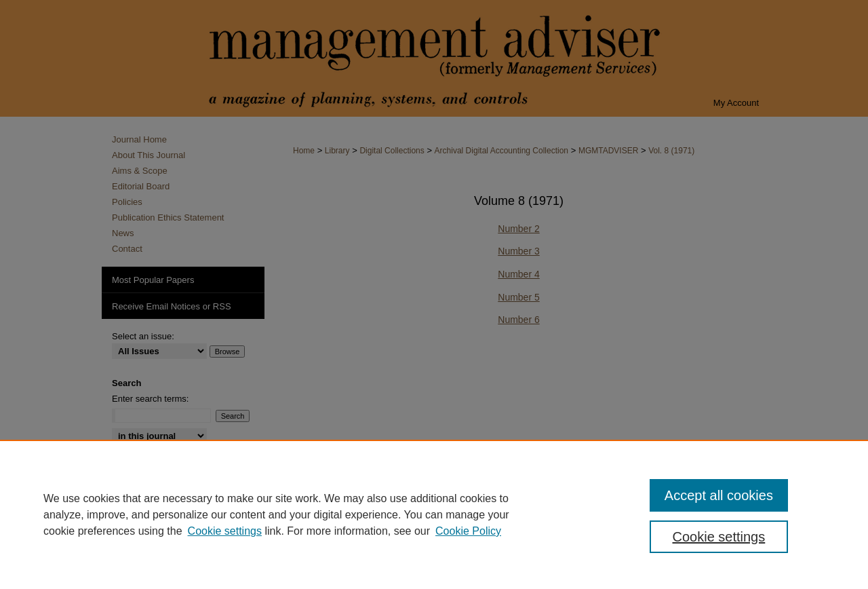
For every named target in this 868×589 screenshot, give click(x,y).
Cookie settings (225, 531)
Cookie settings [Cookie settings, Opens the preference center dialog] (719, 537)
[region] (434, 514)
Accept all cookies (719, 495)
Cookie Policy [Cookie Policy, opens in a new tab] (468, 531)
